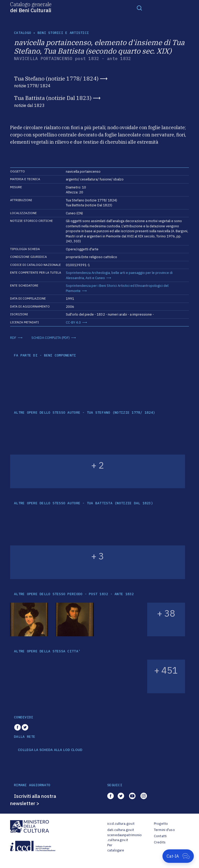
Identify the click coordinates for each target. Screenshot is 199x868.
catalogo (23, 33)
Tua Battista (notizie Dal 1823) (53, 98)
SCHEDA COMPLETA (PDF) (51, 338)
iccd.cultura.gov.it (121, 824)
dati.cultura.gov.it (121, 830)
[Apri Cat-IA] (178, 856)
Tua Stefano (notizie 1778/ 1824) (56, 78)
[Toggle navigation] (139, 8)
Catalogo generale (31, 7)
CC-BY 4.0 (73, 322)
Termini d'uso (164, 830)
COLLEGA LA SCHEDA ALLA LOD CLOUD (50, 750)
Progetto (161, 824)
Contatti (160, 836)
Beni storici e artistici (63, 33)
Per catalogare (116, 848)
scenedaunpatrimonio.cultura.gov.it (125, 838)
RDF (13, 338)
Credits (160, 842)
